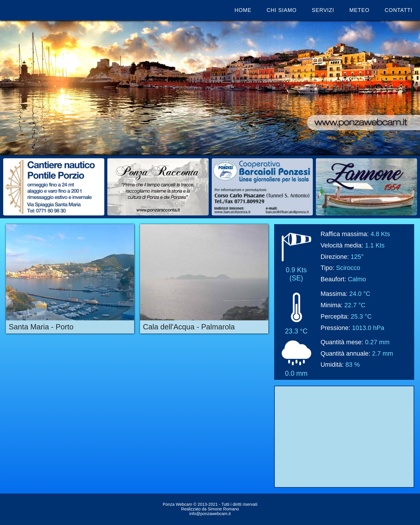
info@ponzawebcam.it (210, 514)
